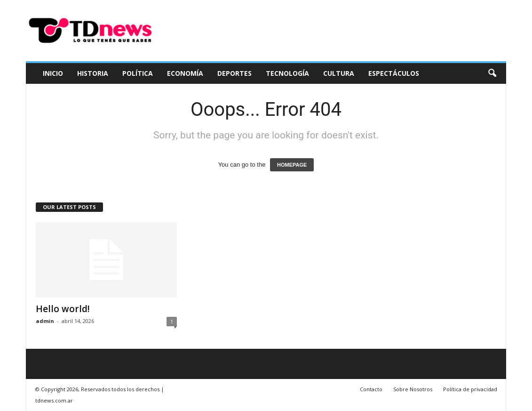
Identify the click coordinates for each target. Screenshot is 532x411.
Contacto (371, 389)
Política (138, 73)
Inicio (53, 73)
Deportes (234, 73)
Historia (93, 73)
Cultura (339, 73)
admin (45, 321)
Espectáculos (394, 73)
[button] (492, 73)
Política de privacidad (470, 389)
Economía (185, 73)
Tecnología (287, 73)
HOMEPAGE (292, 165)
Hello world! (63, 309)
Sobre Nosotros (413, 389)
